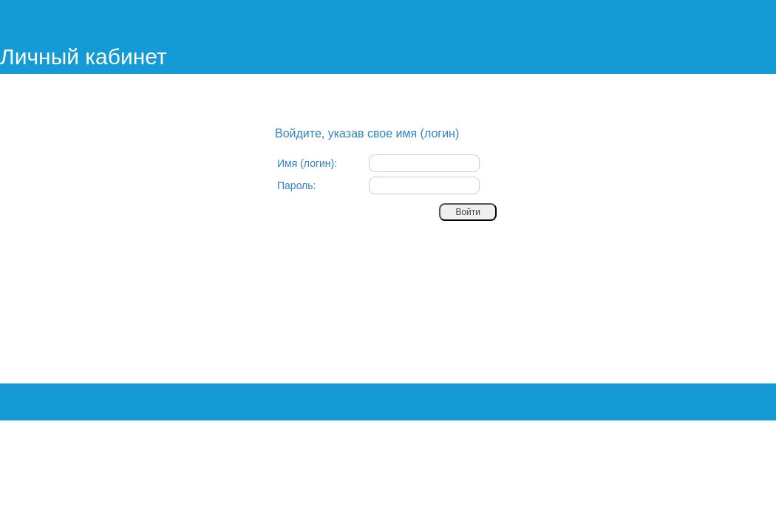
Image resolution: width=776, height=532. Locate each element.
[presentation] (389, 254)
